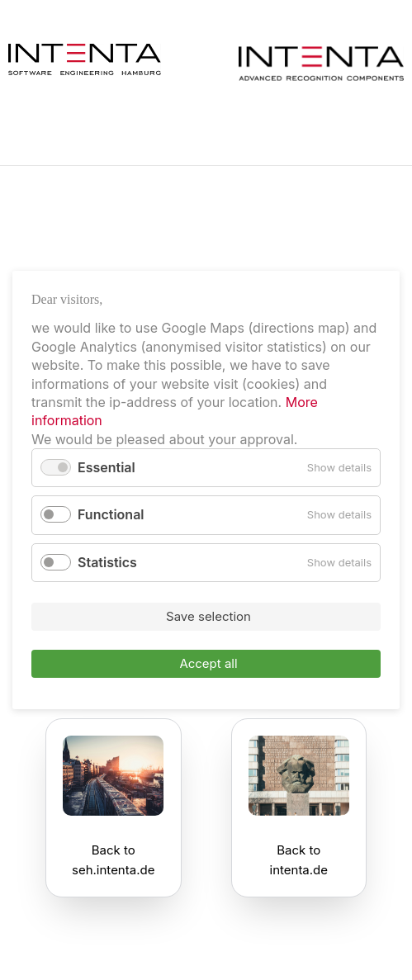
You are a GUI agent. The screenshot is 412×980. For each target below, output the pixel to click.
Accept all (208, 663)
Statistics (107, 562)
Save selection (208, 616)
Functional (111, 514)
